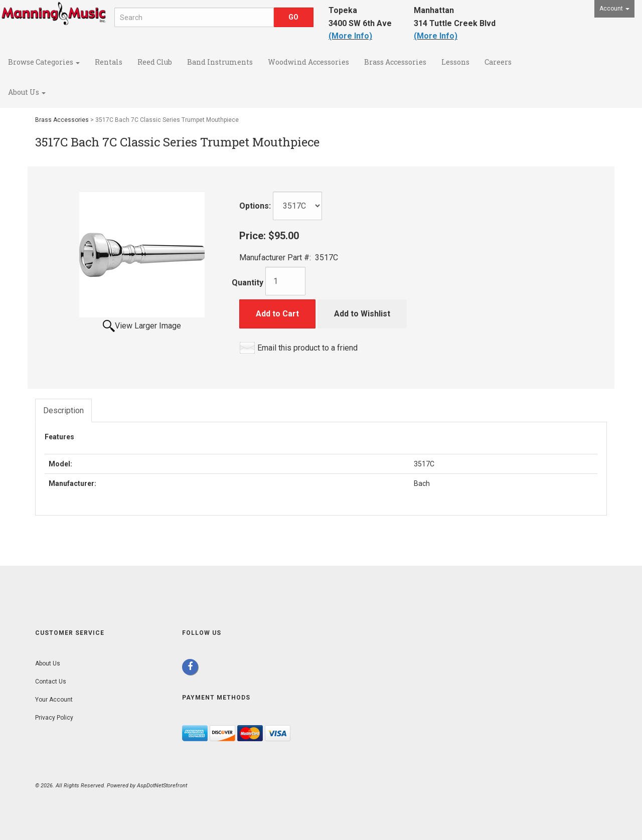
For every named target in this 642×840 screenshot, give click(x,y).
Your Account (54, 700)
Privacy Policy (54, 718)
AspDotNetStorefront (162, 786)
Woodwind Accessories (308, 62)
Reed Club (155, 62)
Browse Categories (44, 62)
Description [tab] (63, 410)
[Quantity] (285, 281)
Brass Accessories (395, 62)
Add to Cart (277, 314)
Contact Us (51, 682)
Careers (498, 62)
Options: (255, 206)
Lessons (455, 62)
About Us (27, 92)
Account (614, 9)
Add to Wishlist (362, 314)
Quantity (248, 283)
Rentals (109, 62)
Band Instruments (220, 62)
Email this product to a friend (307, 348)
